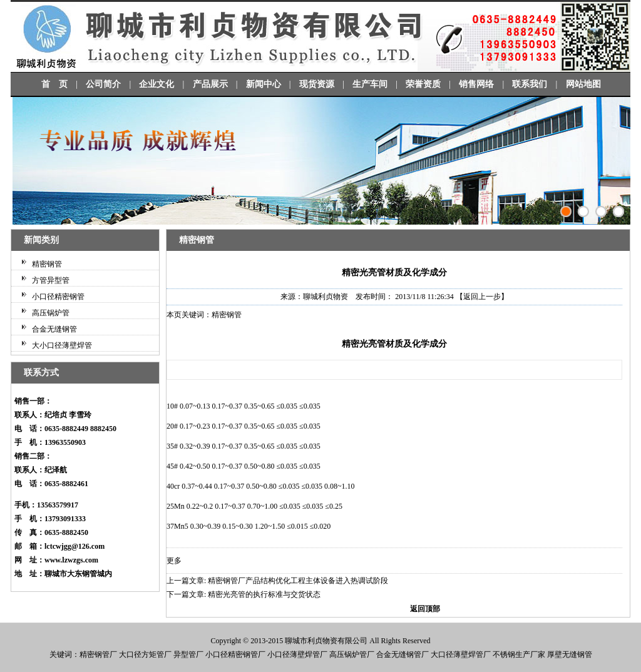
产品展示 (210, 84)
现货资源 (317, 84)
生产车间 (370, 84)
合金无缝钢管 (54, 329)
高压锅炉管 (51, 313)
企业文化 (156, 84)
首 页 (54, 84)
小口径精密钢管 (58, 297)
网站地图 (583, 84)
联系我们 (530, 84)
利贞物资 (322, 641)
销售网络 (476, 84)
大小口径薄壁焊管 (62, 345)
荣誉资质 (423, 84)
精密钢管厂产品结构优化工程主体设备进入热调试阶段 (298, 581)
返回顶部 (425, 609)
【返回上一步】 (482, 297)
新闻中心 (264, 84)
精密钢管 (47, 264)
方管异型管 (51, 280)
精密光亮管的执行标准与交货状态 (264, 594)
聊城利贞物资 (326, 297)
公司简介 (103, 84)
